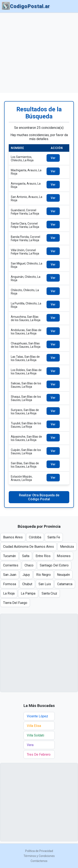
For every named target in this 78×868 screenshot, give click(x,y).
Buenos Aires (13, 537)
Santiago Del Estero (54, 565)
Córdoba (35, 537)
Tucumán (9, 556)
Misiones (64, 556)
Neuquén (63, 575)
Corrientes (11, 565)
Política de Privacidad (39, 851)
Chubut (27, 584)
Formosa (10, 584)
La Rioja (9, 593)
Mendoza (67, 547)
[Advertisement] (39, 53)
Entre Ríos (43, 556)
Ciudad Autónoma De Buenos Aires (28, 547)
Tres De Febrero (39, 754)
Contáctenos (39, 861)
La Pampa (28, 593)
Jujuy (26, 575)
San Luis (45, 584)
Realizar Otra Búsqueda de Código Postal (39, 497)
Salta (26, 556)
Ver (53, 158)
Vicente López (37, 716)
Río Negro (43, 575)
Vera (30, 745)
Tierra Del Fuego (15, 603)
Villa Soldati (35, 735)
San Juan (10, 575)
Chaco (29, 565)
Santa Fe (54, 537)
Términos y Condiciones (39, 856)
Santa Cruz (49, 593)
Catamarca (65, 584)
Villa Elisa (34, 726)
